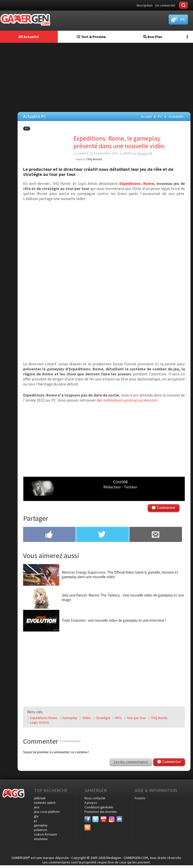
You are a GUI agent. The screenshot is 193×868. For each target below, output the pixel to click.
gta (36, 816)
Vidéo (87, 718)
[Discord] (120, 819)
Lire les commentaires (131, 762)
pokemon (41, 830)
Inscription (145, 5)
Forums (140, 798)
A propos (91, 803)
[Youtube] (104, 819)
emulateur (41, 839)
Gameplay (70, 718)
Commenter (166, 508)
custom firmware (45, 834)
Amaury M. (145, 153)
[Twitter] (95, 819)
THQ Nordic (159, 718)
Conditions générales (99, 807)
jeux (37, 807)
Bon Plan (153, 37)
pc (36, 821)
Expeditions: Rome (137, 183)
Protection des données (101, 812)
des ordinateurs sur (127, 400)
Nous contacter (95, 798)
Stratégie (103, 718)
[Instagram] (112, 819)
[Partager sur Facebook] (49, 535)
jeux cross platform (47, 812)
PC (27, 129)
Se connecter (165, 5)
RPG (118, 718)
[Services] (87, 827)
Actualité (29, 37)
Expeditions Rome (44, 718)
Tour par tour (136, 718)
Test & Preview (91, 37)
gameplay (41, 825)
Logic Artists (40, 722)
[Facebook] (87, 819)
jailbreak (40, 798)
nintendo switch (45, 803)
